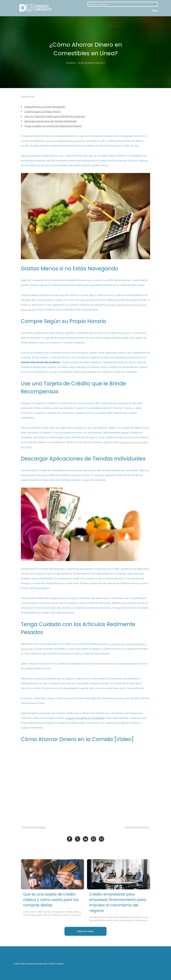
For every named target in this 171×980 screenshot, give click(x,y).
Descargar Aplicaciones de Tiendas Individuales (51, 121)
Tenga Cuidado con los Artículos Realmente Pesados (53, 126)
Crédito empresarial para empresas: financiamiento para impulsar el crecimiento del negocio (118, 902)
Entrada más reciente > (137, 827)
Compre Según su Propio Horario (42, 111)
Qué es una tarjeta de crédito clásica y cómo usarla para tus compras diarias (51, 900)
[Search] (123, 4)
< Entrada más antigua (33, 827)
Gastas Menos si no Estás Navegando (45, 107)
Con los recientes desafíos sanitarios (65, 141)
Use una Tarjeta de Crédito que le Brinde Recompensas (55, 116)
